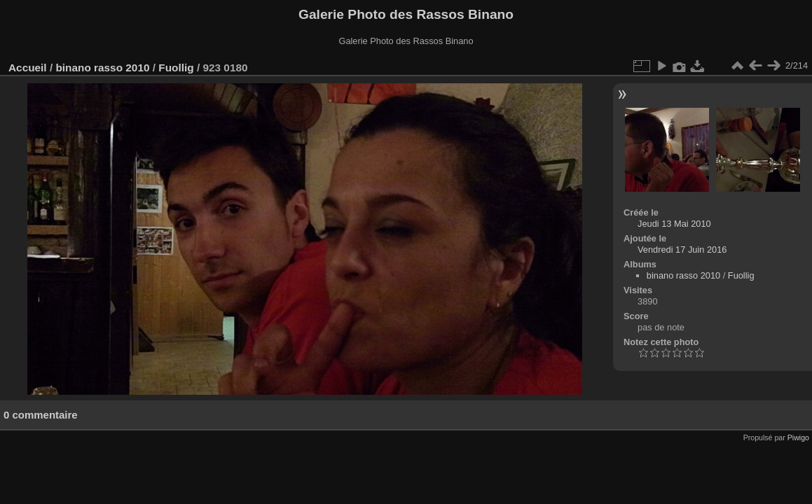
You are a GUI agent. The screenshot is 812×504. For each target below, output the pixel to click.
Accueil (28, 68)
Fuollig (176, 68)
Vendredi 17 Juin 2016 (682, 250)
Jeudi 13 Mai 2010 (674, 224)
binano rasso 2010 (102, 68)
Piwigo (798, 437)
